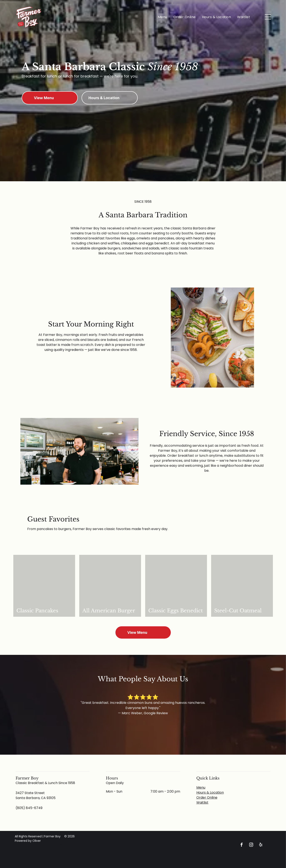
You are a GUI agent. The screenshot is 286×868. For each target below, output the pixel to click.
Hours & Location (210, 792)
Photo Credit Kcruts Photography (39, 845)
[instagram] (251, 845)
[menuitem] (163, 17)
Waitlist (202, 802)
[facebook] (242, 845)
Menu (201, 787)
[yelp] (261, 845)
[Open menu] (268, 17)
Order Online (207, 797)
